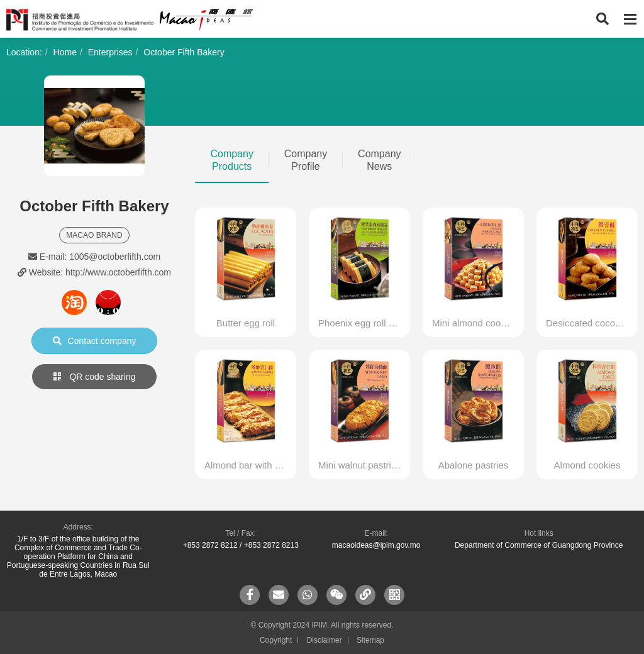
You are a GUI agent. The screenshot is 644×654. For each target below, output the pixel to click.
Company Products (231, 160)
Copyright (276, 640)
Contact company (95, 341)
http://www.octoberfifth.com (118, 272)
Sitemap (370, 640)
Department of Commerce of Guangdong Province (539, 545)
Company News (379, 160)
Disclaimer (325, 640)
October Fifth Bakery (184, 52)
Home (65, 52)
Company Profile (306, 160)
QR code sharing (95, 377)
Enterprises (110, 52)
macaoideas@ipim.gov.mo (376, 545)
